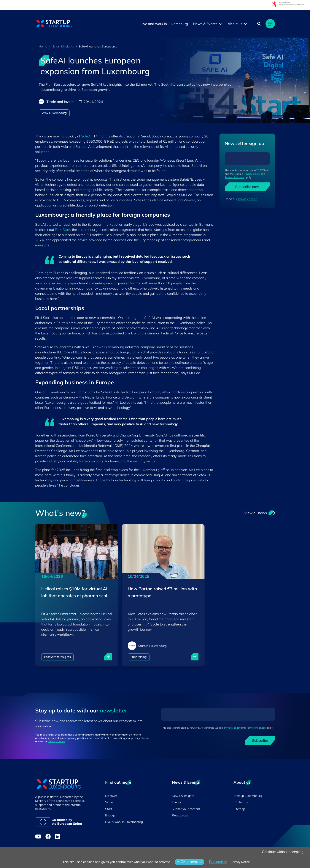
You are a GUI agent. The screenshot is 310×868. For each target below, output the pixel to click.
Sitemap (239, 809)
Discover (111, 796)
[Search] (259, 24)
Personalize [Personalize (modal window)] (218, 862)
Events (177, 802)
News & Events (205, 24)
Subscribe (260, 740)
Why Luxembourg (54, 113)
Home (43, 46)
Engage (110, 815)
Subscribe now (247, 187)
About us (235, 24)
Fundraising (139, 657)
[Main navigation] (270, 24)
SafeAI (86, 136)
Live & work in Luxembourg (124, 822)
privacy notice (248, 199)
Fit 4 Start (63, 230)
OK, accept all (190, 862)
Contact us (241, 802)
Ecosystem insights (57, 657)
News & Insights (63, 46)
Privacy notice (57, 741)
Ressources (180, 815)
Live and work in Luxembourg (164, 24)
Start (109, 809)
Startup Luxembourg (248, 796)
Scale (109, 802)
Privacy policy (252, 174)
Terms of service (234, 177)
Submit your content (186, 809)
